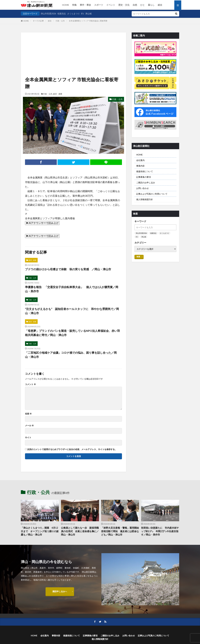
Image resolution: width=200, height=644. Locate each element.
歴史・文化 (124, 5)
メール (29, 426)
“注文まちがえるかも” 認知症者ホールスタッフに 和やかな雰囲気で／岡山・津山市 (72, 311)
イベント (111, 5)
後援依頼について (145, 171)
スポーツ (99, 5)
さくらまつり (73, 14)
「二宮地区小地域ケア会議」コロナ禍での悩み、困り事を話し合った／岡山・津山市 (71, 355)
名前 (28, 414)
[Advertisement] (73, 47)
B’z (82, 14)
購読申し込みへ (60, 591)
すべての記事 (38, 21)
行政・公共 (60, 21)
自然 (135, 5)
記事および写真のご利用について (152, 194)
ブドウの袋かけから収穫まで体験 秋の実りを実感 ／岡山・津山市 (68, 269)
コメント (30, 384)
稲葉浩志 (62, 14)
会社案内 (140, 160)
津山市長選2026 (48, 14)
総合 (160, 5)
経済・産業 (58, 94)
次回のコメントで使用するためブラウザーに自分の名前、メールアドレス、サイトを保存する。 (72, 449)
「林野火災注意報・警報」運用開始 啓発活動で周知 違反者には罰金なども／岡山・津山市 (120, 531)
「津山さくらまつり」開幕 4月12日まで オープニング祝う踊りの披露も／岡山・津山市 (40, 531)
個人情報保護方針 (145, 199)
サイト (28, 437)
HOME (66, 5)
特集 (74, 5)
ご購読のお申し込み (146, 182)
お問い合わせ (142, 188)
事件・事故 (85, 5)
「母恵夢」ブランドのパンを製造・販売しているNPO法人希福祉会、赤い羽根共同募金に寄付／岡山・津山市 (72, 333)
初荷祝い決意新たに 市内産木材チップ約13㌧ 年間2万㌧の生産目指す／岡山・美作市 (160, 531)
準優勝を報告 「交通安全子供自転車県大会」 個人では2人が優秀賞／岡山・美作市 (72, 289)
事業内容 (140, 166)
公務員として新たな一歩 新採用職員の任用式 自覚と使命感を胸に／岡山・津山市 (80, 531)
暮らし (151, 5)
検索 (138, 257)
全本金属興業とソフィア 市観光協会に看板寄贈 (88, 21)
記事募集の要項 (144, 177)
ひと (142, 5)
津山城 (88, 14)
